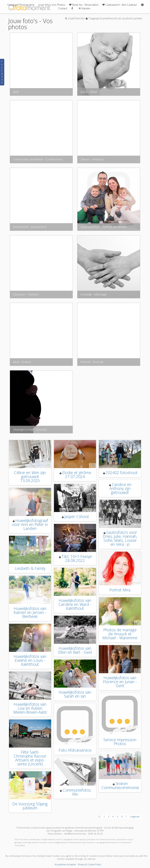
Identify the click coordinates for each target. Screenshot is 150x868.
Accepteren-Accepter (65, 864)
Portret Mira (120, 590)
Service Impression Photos (120, 742)
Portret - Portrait (92, 362)
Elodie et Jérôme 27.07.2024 (77, 474)
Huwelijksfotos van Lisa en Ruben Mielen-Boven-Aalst (30, 708)
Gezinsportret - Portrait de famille (103, 227)
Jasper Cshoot (77, 516)
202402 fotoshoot (122, 473)
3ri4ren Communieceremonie (120, 785)
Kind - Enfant (22, 362)
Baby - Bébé (89, 92)
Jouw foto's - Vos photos (30, 24)
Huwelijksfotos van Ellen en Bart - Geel (75, 650)
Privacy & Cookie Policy (89, 864)
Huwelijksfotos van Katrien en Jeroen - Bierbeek (30, 612)
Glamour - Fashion (26, 294)
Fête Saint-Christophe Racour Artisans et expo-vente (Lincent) (30, 758)
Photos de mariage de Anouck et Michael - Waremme (120, 634)
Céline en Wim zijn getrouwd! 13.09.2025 (30, 476)
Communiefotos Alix (77, 792)
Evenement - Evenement (30, 227)
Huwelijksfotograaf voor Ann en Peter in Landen (30, 524)
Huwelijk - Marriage (94, 294)
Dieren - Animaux (92, 159)
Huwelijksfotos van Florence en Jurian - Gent (120, 682)
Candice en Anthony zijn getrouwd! (120, 488)
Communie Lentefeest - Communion (38, 159)
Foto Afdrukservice (75, 750)
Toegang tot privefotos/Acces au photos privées (115, 18)
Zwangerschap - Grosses (30, 429)
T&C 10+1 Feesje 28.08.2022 (77, 558)
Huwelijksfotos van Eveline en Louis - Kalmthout (30, 660)
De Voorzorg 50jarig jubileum (30, 806)
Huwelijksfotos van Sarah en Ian (75, 694)
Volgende (135, 817)
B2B (16, 92)
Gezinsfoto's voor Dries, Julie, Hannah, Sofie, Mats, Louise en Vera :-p (120, 538)
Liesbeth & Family (30, 568)
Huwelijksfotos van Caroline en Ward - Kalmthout (75, 604)
